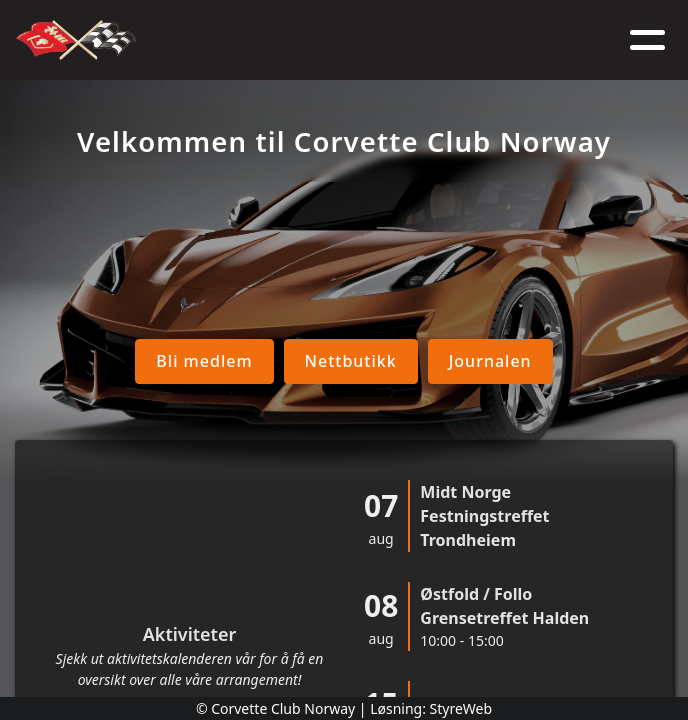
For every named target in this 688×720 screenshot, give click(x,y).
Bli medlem (162, 361)
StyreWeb (461, 708)
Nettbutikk (308, 361)
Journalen (447, 361)
